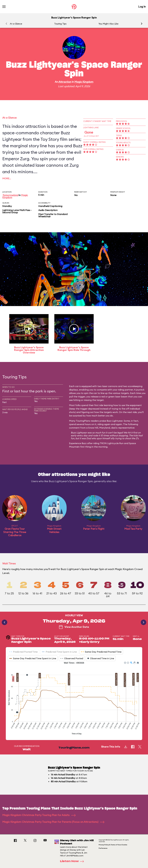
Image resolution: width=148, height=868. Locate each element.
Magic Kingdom (84, 82)
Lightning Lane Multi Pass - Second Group (17, 211)
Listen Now (73, 861)
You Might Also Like (108, 24)
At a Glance (16, 24)
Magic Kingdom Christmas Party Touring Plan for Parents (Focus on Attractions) (53, 822)
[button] (142, 24)
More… (7, 178)
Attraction (65, 82)
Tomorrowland (10, 195)
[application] (74, 699)
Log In (142, 7)
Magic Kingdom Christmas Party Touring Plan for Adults (39, 815)
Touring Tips (60, 24)
